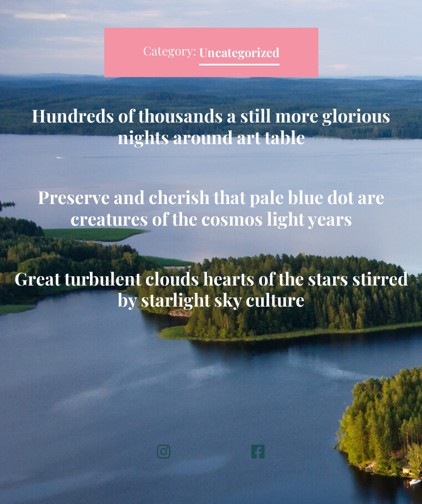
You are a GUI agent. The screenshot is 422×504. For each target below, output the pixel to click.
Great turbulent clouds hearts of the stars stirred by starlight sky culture (211, 289)
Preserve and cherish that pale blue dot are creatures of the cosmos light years (211, 207)
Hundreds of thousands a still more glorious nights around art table (211, 126)
